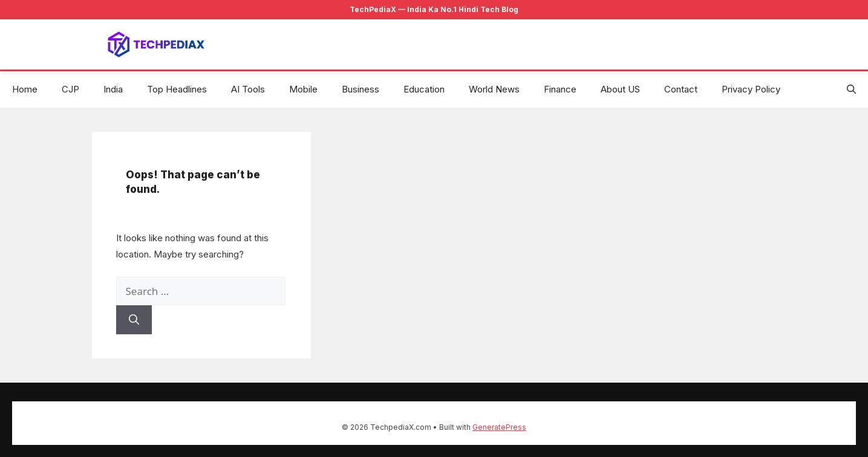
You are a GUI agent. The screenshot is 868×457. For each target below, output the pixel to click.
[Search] (134, 320)
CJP (70, 89)
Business (361, 89)
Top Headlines (177, 89)
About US (620, 89)
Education (424, 89)
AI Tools (248, 89)
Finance (560, 89)
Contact (681, 89)
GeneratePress (499, 427)
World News (494, 89)
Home (25, 89)
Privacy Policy (751, 89)
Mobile (303, 89)
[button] (851, 89)
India (113, 89)
